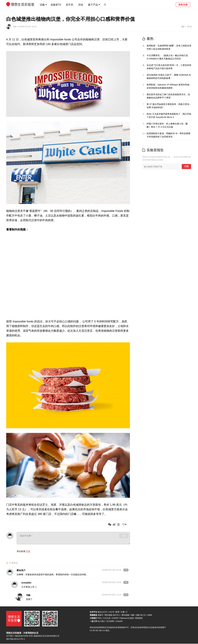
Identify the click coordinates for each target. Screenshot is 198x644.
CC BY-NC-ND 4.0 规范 (99, 631)
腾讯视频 (125, 615)
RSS (100, 618)
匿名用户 (21, 571)
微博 (117, 612)
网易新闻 (139, 618)
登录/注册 (183, 5)
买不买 (69, 5)
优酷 (133, 615)
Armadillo (26, 583)
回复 (126, 570)
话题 (42, 5)
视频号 (100, 615)
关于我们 (10, 636)
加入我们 (101, 622)
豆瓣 (123, 612)
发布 (124, 536)
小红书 (111, 612)
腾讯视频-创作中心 (112, 615)
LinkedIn (119, 622)
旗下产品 (93, 5)
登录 (28, 551)
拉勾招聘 (110, 622)
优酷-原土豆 (141, 615)
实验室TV (56, 5)
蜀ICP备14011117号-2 (15, 639)
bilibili (150, 615)
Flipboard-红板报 (127, 618)
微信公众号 (102, 612)
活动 (81, 5)
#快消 (189, 27)
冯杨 (15, 27)
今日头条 (107, 618)
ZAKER (115, 618)
